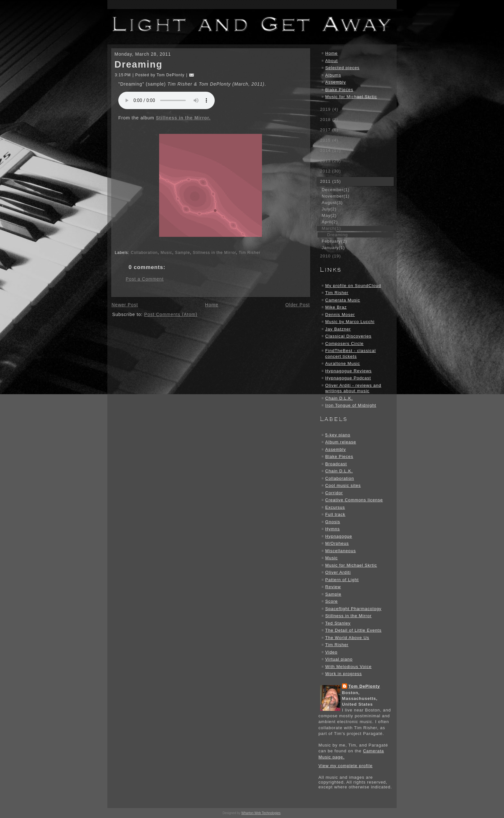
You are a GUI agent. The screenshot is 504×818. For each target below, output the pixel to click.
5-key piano (338, 435)
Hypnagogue (339, 536)
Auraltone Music (343, 363)
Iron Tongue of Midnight (351, 405)
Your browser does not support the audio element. (166, 100)
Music (166, 253)
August (332, 203)
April (330, 222)
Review (333, 587)
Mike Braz (336, 307)
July (329, 209)
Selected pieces (342, 68)
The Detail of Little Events (353, 630)
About (332, 61)
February (334, 241)
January (333, 248)
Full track (335, 514)
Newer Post (125, 305)
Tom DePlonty (364, 686)
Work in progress (344, 674)
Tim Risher (250, 253)
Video (331, 652)
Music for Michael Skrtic (351, 97)
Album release (341, 442)
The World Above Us (347, 638)
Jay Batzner (338, 329)
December (336, 190)
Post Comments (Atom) (171, 314)
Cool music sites (343, 485)
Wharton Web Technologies (261, 813)
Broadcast (336, 464)
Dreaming (139, 64)
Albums (333, 75)
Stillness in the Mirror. (183, 118)
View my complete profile (346, 766)
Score (332, 601)
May (329, 215)
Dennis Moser (340, 315)
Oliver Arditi (338, 572)
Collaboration (144, 253)
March (331, 228)
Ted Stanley (338, 623)
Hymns (333, 529)
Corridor (334, 493)
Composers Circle (344, 344)
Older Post (298, 305)
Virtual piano (339, 659)
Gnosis (333, 522)
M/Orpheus (337, 543)
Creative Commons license (354, 500)
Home (212, 305)
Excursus (335, 507)
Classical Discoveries (348, 336)
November (336, 196)
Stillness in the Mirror (214, 253)
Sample (182, 253)
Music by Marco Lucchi (350, 322)
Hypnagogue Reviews (348, 371)
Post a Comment (145, 279)
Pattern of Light (342, 580)
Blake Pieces (339, 90)
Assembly (336, 82)
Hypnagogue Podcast (348, 378)
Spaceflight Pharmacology (353, 609)
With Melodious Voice (348, 667)
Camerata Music (343, 300)
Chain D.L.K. (339, 398)
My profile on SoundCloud (353, 286)
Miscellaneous (341, 551)
